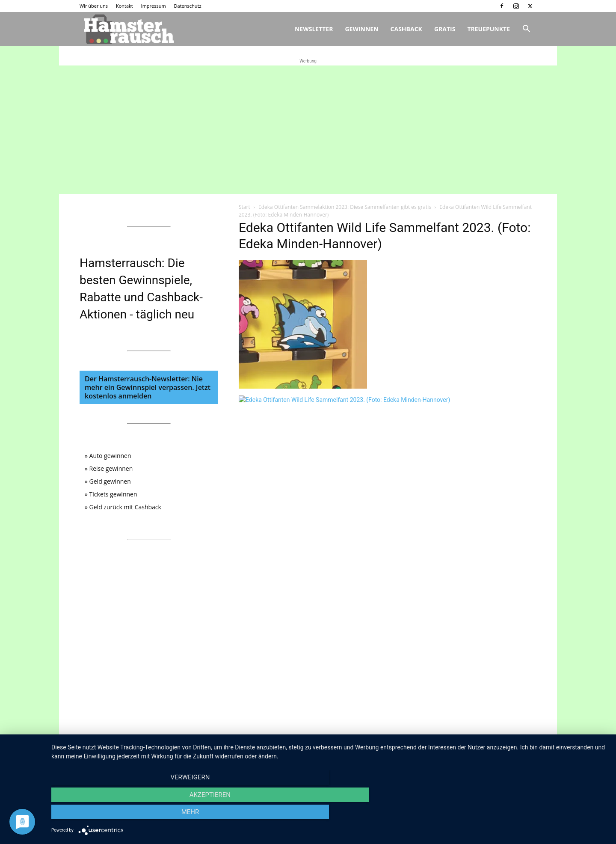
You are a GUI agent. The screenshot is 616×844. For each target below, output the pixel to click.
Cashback (406, 29)
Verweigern (135, 814)
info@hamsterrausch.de (280, 730)
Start (244, 207)
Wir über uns (94, 6)
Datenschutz (188, 6)
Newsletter (314, 29)
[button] (526, 30)
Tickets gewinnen (113, 494)
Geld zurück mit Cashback (125, 507)
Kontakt (124, 6)
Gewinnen (361, 29)
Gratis (445, 29)
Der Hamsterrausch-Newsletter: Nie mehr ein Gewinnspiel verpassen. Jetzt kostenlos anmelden (148, 387)
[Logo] (127, 29)
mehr (524, 814)
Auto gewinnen (110, 456)
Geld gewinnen (110, 481)
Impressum (154, 6)
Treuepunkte (489, 29)
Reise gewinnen (111, 468)
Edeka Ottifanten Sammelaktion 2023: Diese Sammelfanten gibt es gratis (345, 207)
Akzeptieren (329, 814)
